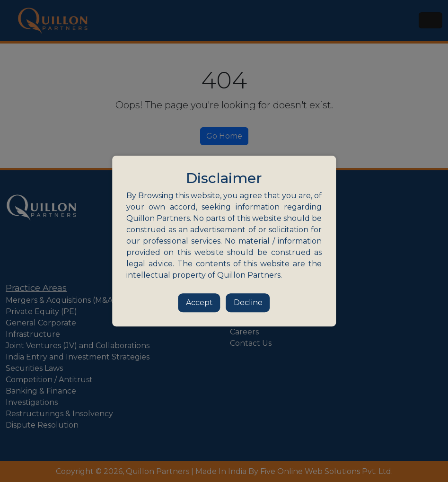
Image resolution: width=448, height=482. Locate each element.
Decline (248, 302)
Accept (199, 302)
